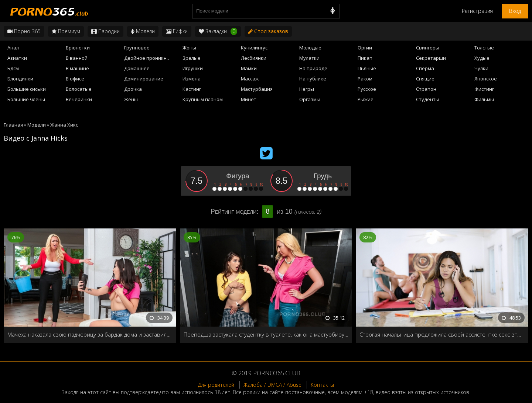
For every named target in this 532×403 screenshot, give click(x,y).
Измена (192, 79)
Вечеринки (79, 99)
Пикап (365, 58)
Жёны (131, 99)
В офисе (75, 79)
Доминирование (144, 79)
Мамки (249, 68)
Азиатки (17, 58)
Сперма (425, 68)
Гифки (177, 31)
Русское (367, 89)
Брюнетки (78, 48)
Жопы (189, 48)
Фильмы (484, 99)
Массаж (250, 79)
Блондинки (20, 79)
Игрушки (193, 68)
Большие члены (26, 99)
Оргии (365, 48)
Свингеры (428, 48)
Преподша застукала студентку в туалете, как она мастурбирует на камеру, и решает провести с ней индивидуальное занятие (266, 334)
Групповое (137, 48)
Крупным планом (203, 99)
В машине (77, 68)
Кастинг (192, 89)
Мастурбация (257, 89)
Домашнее (137, 68)
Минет (249, 99)
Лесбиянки (254, 58)
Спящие (425, 79)
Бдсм (13, 68)
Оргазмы (310, 99)
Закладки (218, 31)
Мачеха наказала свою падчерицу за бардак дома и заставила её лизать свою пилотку (90, 334)
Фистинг (484, 89)
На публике (313, 79)
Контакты (322, 385)
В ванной (77, 58)
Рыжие (366, 99)
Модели (143, 31)
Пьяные (367, 68)
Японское (486, 79)
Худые (482, 58)
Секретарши (431, 58)
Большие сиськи (27, 89)
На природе (313, 68)
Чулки (481, 68)
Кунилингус (254, 48)
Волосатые (79, 89)
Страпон (426, 89)
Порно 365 (24, 31)
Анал (13, 48)
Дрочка (133, 89)
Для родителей (216, 385)
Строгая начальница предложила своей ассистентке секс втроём (442, 334)
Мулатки (309, 58)
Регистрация (477, 11)
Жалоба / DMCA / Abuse (272, 385)
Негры (307, 89)
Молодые (310, 48)
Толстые (484, 48)
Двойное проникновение (151, 58)
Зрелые (192, 58)
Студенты (428, 99)
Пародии (105, 31)
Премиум (66, 31)
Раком (365, 79)
